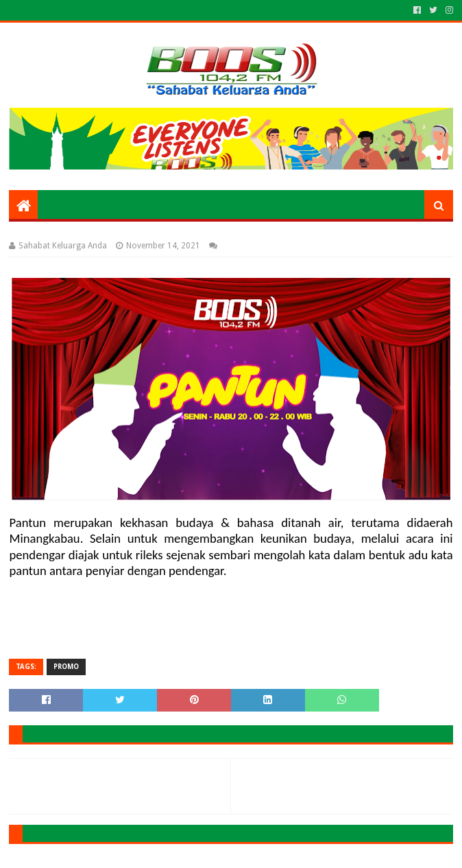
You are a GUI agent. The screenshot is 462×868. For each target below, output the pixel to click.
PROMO (66, 667)
